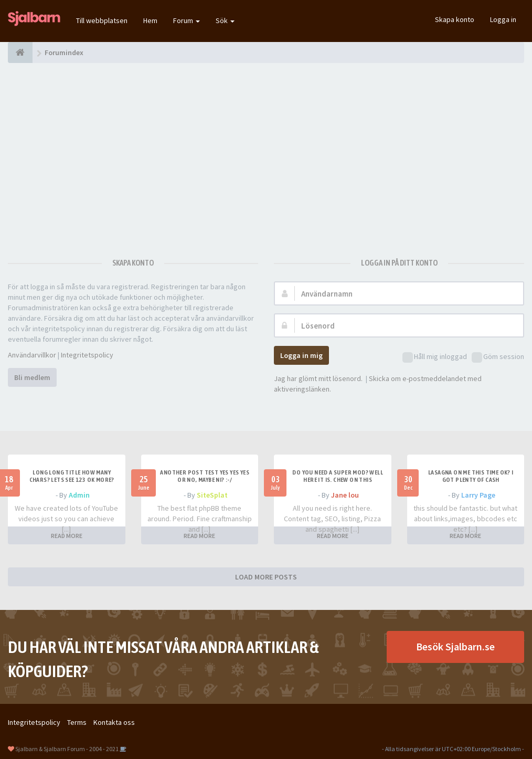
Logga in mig (301, 355)
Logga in (503, 19)
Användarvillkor (32, 355)
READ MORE (67, 536)
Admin (79, 495)
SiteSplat (212, 495)
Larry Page (478, 495)
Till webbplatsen (102, 20)
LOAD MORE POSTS (266, 577)
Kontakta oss (114, 722)
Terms (77, 722)
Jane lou (345, 495)
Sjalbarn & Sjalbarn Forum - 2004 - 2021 (67, 749)
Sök (225, 20)
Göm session (498, 357)
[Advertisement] (266, 155)
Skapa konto (455, 19)
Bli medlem (32, 377)
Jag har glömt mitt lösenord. (318, 378)
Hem (150, 20)
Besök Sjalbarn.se (455, 646)
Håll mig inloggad (435, 357)
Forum (187, 20)
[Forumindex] (20, 52)
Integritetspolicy (87, 355)
